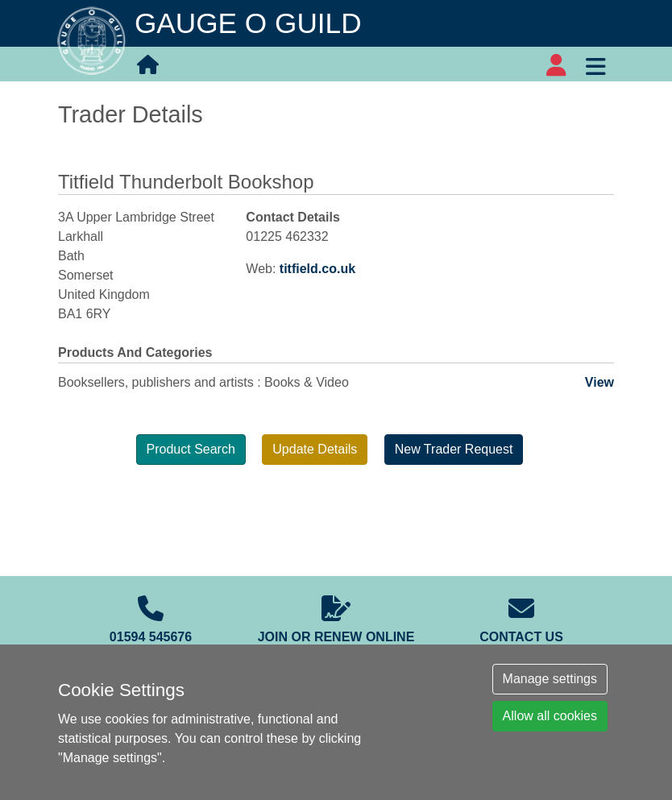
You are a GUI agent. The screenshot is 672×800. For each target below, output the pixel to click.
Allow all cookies (550, 716)
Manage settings (550, 679)
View (599, 382)
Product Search (191, 449)
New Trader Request (454, 449)
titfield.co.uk (317, 269)
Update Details (315, 449)
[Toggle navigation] (595, 64)
